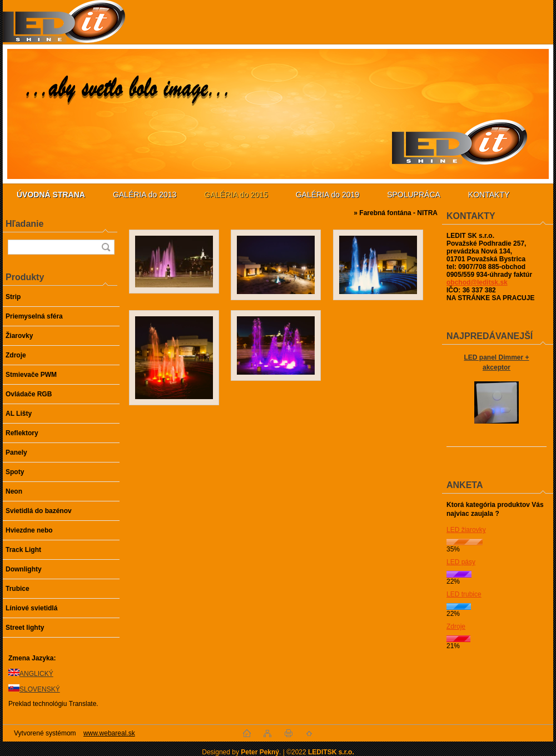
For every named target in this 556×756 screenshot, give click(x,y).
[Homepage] (51, 195)
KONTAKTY (489, 195)
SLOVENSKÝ (40, 689)
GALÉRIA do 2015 (236, 195)
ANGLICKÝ (36, 674)
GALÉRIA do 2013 (145, 195)
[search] (106, 247)
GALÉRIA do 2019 (327, 195)
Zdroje (456, 626)
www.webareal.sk (109, 733)
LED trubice (464, 594)
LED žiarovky (466, 530)
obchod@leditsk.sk (477, 282)
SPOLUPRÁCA (414, 195)
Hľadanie (24, 224)
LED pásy (461, 562)
